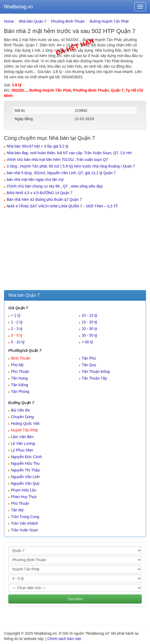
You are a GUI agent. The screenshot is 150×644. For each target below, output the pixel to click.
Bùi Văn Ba (20, 410)
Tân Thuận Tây (94, 378)
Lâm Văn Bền (22, 437)
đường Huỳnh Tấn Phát (109, 21)
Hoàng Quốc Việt (25, 423)
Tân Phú (89, 358)
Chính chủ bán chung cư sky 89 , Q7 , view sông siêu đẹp (55, 186)
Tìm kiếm (75, 599)
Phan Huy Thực (24, 497)
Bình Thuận (21, 358)
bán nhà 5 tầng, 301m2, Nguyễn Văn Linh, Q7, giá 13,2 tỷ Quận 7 (61, 173)
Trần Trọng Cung (25, 517)
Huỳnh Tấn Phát (24, 430)
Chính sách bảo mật (64, 639)
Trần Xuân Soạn (25, 530)
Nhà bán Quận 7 (32, 21)
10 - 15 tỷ (89, 315)
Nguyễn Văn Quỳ (25, 483)
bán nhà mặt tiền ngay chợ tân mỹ (35, 180)
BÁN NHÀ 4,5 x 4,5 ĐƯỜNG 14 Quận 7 (40, 193)
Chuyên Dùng (22, 417)
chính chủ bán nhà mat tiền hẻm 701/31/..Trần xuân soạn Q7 (57, 160)
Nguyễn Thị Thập (25, 470)
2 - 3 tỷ (17, 329)
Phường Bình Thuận (68, 21)
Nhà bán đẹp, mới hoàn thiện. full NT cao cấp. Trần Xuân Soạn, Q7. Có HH (69, 153)
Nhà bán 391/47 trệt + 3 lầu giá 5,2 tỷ (37, 146)
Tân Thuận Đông (96, 372)
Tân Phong (20, 392)
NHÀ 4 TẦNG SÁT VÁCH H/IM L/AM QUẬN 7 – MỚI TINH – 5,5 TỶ (62, 206)
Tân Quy (89, 365)
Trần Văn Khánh (25, 523)
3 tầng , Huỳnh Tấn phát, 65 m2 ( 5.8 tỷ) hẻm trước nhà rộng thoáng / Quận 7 (71, 166)
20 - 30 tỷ (89, 329)
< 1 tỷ (16, 315)
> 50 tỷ (87, 342)
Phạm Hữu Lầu (24, 490)
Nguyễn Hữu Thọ (25, 463)
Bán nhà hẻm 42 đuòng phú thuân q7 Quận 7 (44, 199)
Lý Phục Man (22, 450)
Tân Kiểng (19, 385)
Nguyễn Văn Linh (25, 477)
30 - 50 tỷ (89, 335)
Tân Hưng (19, 378)
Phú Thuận (20, 372)
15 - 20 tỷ (89, 322)
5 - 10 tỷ (18, 342)
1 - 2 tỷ (17, 322)
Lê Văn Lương (23, 443)
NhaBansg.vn (18, 7)
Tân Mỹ (17, 510)
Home (9, 21)
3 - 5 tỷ (17, 335)
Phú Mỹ (17, 365)
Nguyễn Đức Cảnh (26, 457)
